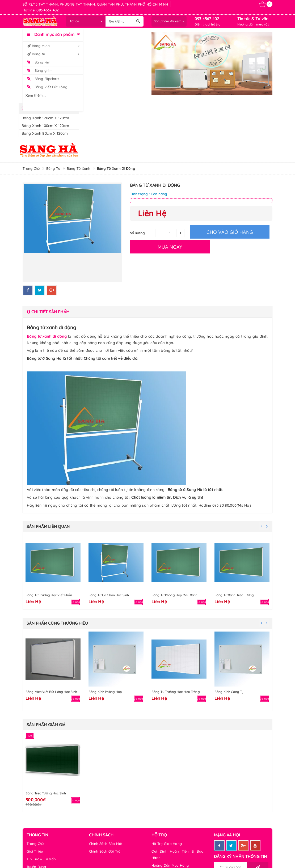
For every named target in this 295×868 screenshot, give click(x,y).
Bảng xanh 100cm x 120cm (45, 126)
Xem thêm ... (36, 95)
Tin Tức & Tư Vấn (41, 859)
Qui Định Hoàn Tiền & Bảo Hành (177, 854)
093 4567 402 (207, 19)
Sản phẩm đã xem (169, 21)
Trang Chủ (35, 844)
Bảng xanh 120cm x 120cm (45, 118)
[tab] (147, 312)
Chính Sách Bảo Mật (106, 844)
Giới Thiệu (35, 851)
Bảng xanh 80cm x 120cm (45, 133)
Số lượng (137, 233)
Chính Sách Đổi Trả (105, 851)
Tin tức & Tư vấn (253, 19)
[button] (147, 312)
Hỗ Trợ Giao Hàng (167, 844)
